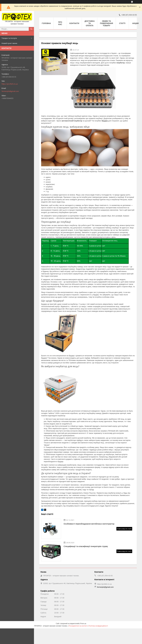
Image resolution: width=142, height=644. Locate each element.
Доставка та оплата (90, 23)
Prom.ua (83, 624)
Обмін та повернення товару (106, 23)
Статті (122, 23)
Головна (46, 23)
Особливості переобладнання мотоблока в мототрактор (89, 524)
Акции (135, 23)
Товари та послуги (9, 38)
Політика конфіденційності (98, 626)
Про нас (60, 23)
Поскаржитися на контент (78, 626)
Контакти (74, 23)
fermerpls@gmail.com (10, 91)
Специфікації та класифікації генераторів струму (86, 546)
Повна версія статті (124, 529)
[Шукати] (31, 29)
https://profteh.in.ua (10, 84)
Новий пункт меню (9, 43)
